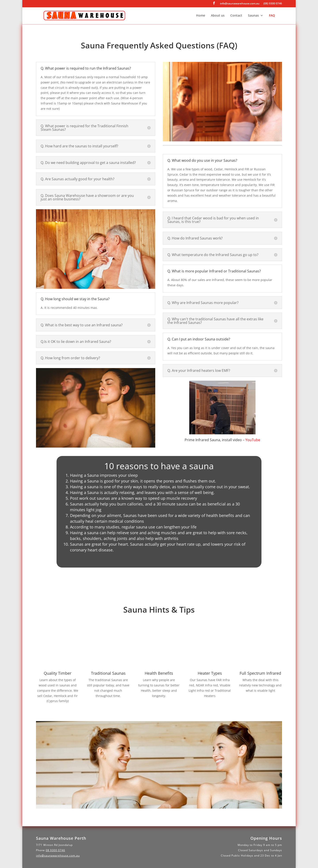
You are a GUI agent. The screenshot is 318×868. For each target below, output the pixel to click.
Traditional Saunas (108, 673)
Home (201, 16)
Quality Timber (58, 673)
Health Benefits (159, 673)
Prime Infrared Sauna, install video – (222, 440)
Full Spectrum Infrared (260, 673)
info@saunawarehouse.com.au (240, 4)
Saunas (253, 16)
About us (218, 16)
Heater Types (210, 673)
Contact (236, 16)
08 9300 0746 (55, 850)
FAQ (272, 16)
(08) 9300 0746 (273, 4)
